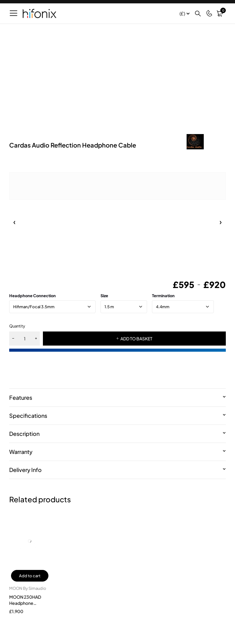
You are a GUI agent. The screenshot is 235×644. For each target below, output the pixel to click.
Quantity (17, 326)
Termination (163, 296)
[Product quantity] (25, 339)
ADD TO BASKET (136, 339)
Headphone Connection (32, 296)
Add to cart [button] (30, 576)
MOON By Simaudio (28, 588)
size (104, 296)
